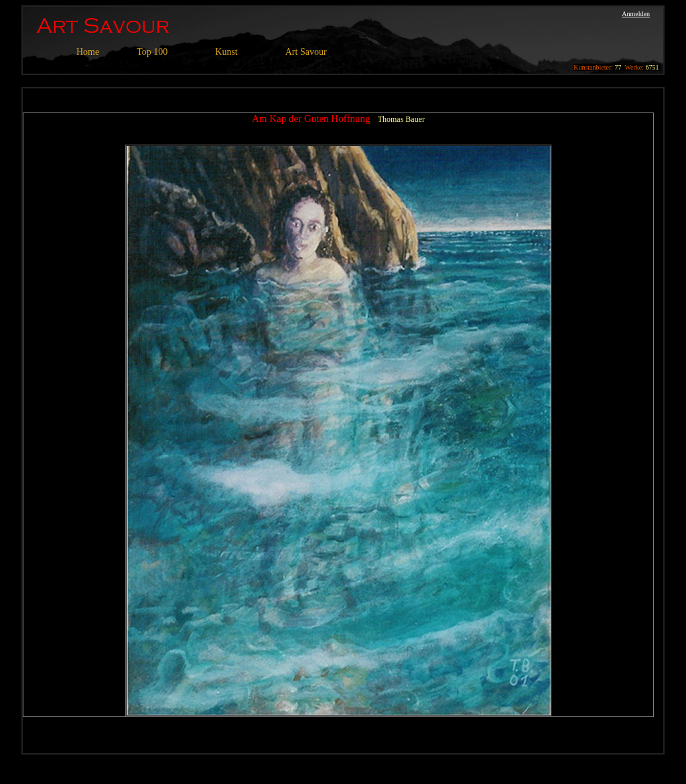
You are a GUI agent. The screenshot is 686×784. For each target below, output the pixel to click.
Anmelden (636, 14)
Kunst (226, 52)
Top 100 (152, 52)
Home (88, 52)
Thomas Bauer (401, 119)
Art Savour (306, 52)
